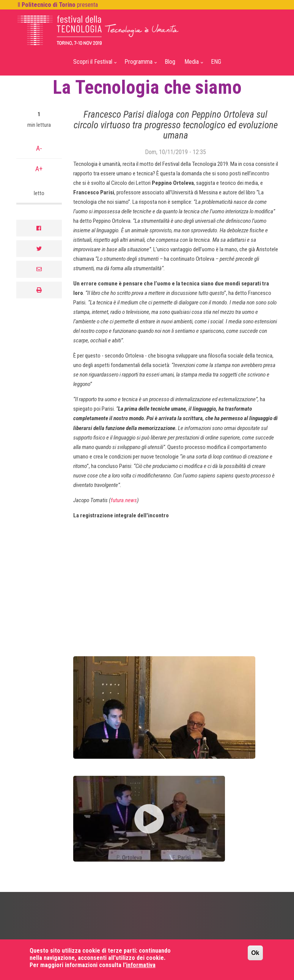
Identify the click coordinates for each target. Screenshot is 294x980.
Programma (139, 65)
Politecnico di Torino (49, 5)
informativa (141, 965)
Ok (255, 953)
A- (39, 148)
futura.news (124, 500)
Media (193, 65)
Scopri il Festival (94, 65)
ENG (216, 62)
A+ (39, 169)
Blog (170, 62)
